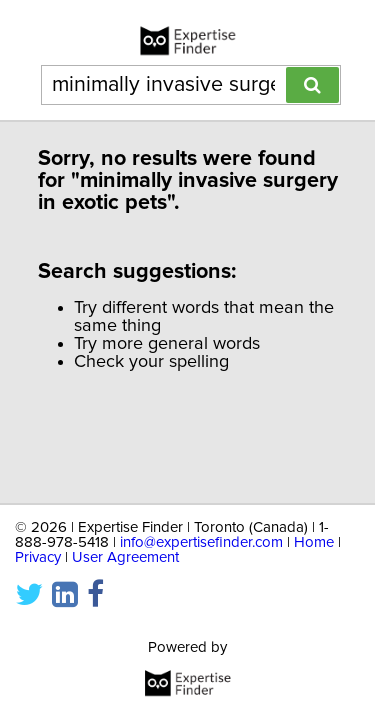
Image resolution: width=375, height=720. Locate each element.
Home (314, 532)
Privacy (38, 547)
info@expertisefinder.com (201, 532)
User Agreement (125, 547)
